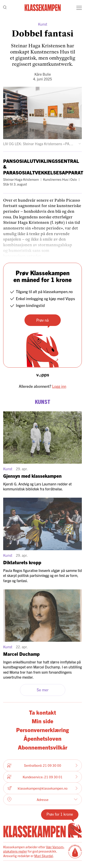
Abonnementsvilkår (43, 747)
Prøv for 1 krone (60, 814)
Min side (42, 721)
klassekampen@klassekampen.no (42, 788)
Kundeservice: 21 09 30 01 (42, 777)
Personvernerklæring (42, 730)
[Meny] (79, 8)
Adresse (42, 799)
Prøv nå (42, 320)
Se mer (43, 690)
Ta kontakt (42, 712)
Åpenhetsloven (42, 738)
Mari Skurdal (44, 856)
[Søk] (5, 8)
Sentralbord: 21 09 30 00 (42, 765)
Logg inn (59, 386)
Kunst (43, 24)
